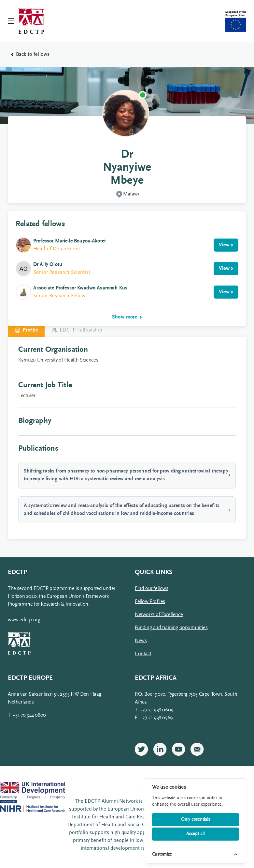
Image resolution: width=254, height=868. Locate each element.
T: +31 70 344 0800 (27, 715)
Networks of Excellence (159, 615)
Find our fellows (152, 589)
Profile (26, 330)
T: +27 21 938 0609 (154, 710)
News (141, 641)
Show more (127, 317)
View (226, 245)
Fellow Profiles (150, 602)
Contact (143, 654)
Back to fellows (30, 54)
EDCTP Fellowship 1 (78, 330)
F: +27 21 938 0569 (154, 718)
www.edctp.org (24, 620)
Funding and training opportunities (171, 628)
